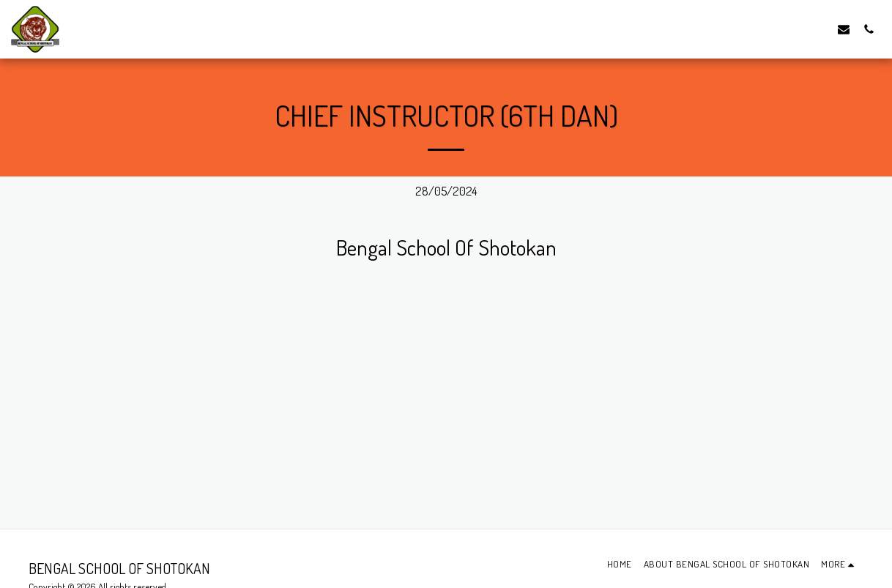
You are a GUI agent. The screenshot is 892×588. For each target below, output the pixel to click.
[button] (844, 29)
